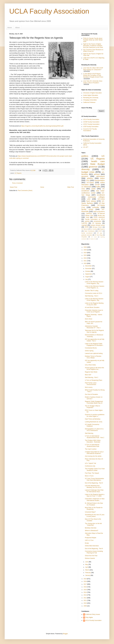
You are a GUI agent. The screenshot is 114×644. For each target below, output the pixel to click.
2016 (85, 587)
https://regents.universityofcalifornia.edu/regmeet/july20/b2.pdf (42, 126)
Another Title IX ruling (92, 291)
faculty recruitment (87, 233)
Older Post (71, 187)
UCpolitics (84, 237)
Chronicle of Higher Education (92, 93)
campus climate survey (98, 225)
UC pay (100, 233)
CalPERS (89, 214)
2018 (85, 581)
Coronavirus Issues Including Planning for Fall (94, 552)
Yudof (87, 217)
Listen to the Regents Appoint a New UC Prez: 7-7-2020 (95, 495)
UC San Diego (99, 235)
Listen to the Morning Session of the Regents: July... (94, 283)
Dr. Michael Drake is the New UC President (94, 504)
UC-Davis (90, 183)
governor (93, 167)
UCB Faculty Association (91, 127)
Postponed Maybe (91, 538)
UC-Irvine (101, 199)
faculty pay (101, 215)
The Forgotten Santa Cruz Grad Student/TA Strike (95, 470)
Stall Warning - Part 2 (92, 377)
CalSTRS (84, 223)
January (88, 575)
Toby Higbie (89, 617)
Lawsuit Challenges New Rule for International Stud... (94, 491)
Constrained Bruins (91, 348)
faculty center (87, 209)
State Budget (97, 164)
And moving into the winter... (94, 456)
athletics (90, 178)
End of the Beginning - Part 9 (94, 483)
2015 (85, 590)
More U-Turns (89, 476)
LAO (89, 199)
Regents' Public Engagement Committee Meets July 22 (94, 402)
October (88, 271)
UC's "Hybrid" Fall (90, 463)
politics (85, 156)
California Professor (89, 102)
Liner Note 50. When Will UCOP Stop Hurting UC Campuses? (93, 69)
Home (10, 28)
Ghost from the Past (91, 556)
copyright (84, 225)
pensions (85, 176)
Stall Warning (89, 433)
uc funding (94, 229)
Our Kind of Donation (91, 394)
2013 (85, 595)
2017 (85, 584)
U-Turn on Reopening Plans (94, 380)
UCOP (97, 185)
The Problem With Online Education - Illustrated (93, 441)
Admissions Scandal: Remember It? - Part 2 (93, 327)
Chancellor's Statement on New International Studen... (95, 500)
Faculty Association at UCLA (95, 219)
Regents (102, 229)
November (89, 269)
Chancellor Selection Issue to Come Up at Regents (94, 311)
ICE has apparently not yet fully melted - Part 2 (95, 340)
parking (87, 221)
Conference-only (90, 466)
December (89, 266)
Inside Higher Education (91, 95)
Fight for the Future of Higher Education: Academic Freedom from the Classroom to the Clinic (93, 46)
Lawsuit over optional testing (94, 353)
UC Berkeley (97, 223)
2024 (85, 253)
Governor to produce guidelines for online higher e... (95, 415)
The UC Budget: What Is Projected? (92, 407)
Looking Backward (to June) (94, 422)
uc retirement (86, 187)
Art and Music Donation (92, 307)
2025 (85, 250)
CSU (88, 180)
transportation (100, 180)
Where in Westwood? (92, 531)
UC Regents (18, 173)
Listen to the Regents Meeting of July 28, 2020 (94, 304)
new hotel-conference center (93, 192)
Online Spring (89, 351)
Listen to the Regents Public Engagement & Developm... (94, 344)
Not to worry (89, 387)
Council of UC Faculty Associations (90, 130)
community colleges (96, 197)
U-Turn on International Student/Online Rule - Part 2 (95, 437)
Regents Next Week (91, 372)
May (87, 564)
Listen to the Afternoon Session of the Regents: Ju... (95, 287)
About (17, 28)
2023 (85, 255)
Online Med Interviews (92, 546)
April (87, 567)
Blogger (65, 634)
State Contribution (90, 231)
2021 (85, 261)
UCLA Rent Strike (90, 365)
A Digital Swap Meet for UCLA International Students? (94, 453)
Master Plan (89, 215)
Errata (87, 543)
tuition (102, 178)
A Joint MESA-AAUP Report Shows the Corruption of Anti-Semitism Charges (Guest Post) (93, 75)
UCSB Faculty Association (91, 122)
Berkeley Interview (91, 528)
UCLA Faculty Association (49, 11)
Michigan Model (97, 227)
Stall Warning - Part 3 (92, 296)
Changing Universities (90, 100)
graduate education (87, 235)
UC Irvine (94, 237)
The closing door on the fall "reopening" (93, 524)
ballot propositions (99, 212)
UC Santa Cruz (92, 239)
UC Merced (85, 229)
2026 (85, 247)
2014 (85, 592)
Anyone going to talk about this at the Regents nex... (94, 368)
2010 (85, 603)
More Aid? (88, 375)
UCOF (100, 231)
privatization (97, 221)
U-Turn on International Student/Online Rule (92, 445)
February (88, 573)
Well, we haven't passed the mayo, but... (94, 323)
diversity (85, 169)
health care (98, 161)
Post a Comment (17, 183)
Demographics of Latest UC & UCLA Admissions (94, 430)
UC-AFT (86, 147)
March (87, 570)
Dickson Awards (90, 558)
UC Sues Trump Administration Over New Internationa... (94, 479)
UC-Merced (101, 214)
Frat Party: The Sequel (92, 473)
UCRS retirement (99, 217)
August (88, 277)
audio (93, 189)
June (87, 562)
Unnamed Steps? (90, 512)
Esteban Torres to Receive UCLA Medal (93, 357)
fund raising (91, 201)
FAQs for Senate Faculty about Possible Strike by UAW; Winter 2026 (93, 40)
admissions (101, 176)
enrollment (101, 195)
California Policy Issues (93, 614)
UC (103, 156)
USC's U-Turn (89, 540)
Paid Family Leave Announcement (91, 384)
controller (96, 207)
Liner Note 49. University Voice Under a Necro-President (93, 82)
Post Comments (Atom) (25, 191)
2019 (85, 579)
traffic (98, 187)
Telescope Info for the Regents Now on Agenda (94, 331)
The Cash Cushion (91, 449)
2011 (85, 600)
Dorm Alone (89, 319)
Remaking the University (91, 98)
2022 (85, 258)
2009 (85, 606)
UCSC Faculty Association (91, 124)
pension (97, 174)
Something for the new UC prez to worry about (95, 515)
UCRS (87, 227)
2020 (85, 263)
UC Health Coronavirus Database (92, 425)
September (89, 274)
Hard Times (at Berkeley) (93, 419)
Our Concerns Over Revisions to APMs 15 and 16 (93, 51)
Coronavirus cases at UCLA (94, 293)
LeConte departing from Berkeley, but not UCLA (93, 486)
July (87, 279)
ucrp (83, 189)
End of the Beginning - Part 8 (94, 549)
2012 (85, 598)
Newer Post (13, 187)
